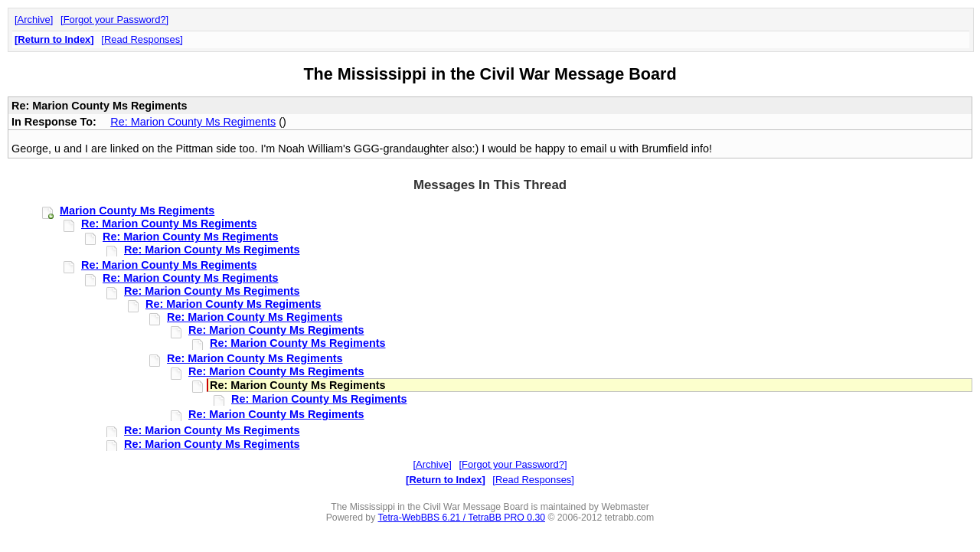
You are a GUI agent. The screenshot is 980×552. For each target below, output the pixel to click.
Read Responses (142, 39)
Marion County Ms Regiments (137, 211)
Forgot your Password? (115, 20)
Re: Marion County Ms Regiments (193, 122)
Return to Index (54, 39)
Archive (34, 20)
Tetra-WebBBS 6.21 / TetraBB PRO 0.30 (461, 518)
